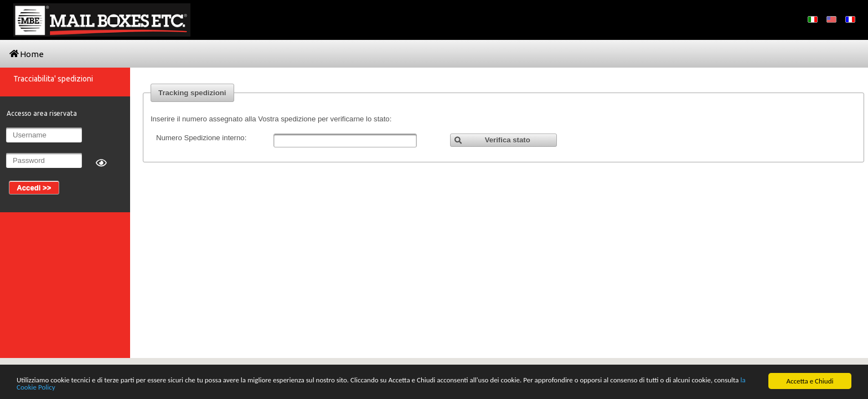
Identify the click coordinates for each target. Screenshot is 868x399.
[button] (503, 140)
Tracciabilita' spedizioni (53, 79)
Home (27, 54)
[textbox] (345, 140)
